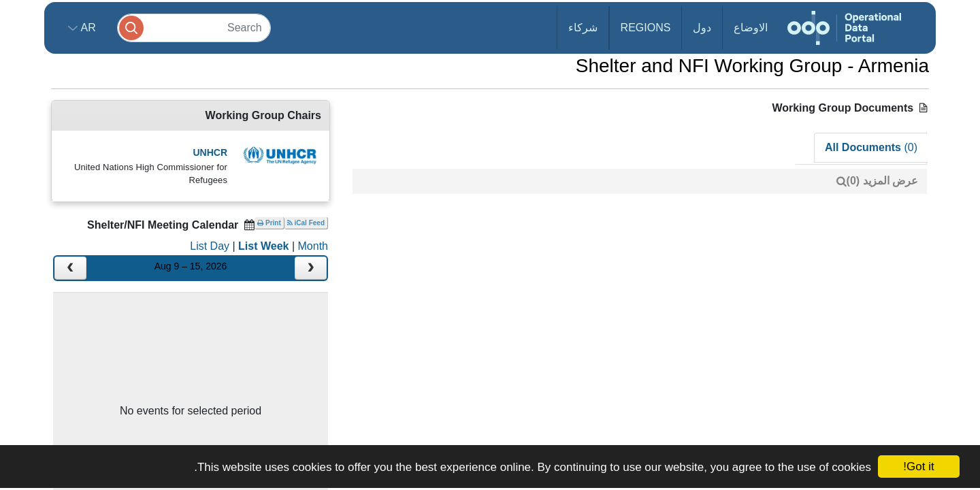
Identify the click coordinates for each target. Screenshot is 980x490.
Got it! (918, 467)
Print (269, 223)
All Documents (871, 147)
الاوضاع (751, 28)
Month (313, 246)
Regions (646, 28)
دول (702, 28)
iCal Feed (306, 223)
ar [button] (87, 28)
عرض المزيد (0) (882, 181)
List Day (210, 246)
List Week (263, 246)
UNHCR (210, 152)
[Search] (194, 28)
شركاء (583, 28)
